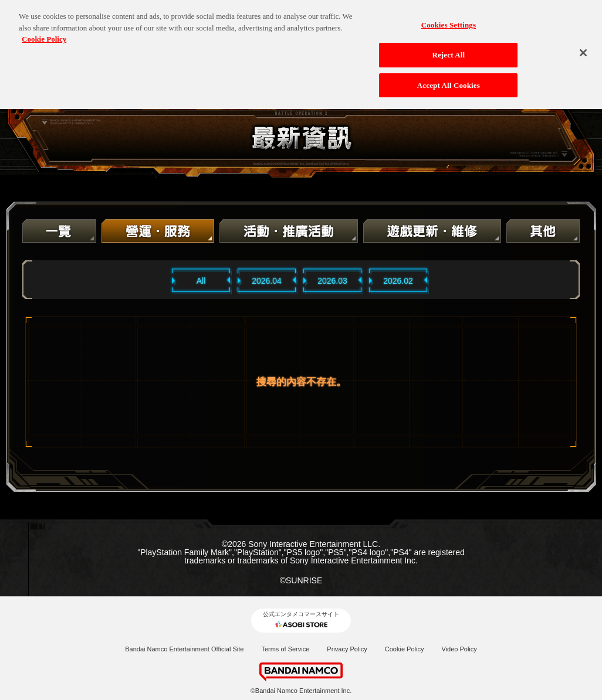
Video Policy (459, 649)
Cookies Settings (449, 20)
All (201, 281)
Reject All (448, 50)
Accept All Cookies (449, 80)
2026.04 (267, 281)
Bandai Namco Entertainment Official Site (184, 649)
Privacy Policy (347, 649)
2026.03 (332, 281)
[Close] (583, 48)
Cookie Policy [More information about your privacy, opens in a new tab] (44, 34)
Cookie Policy (405, 649)
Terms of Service (285, 649)
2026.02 (398, 281)
